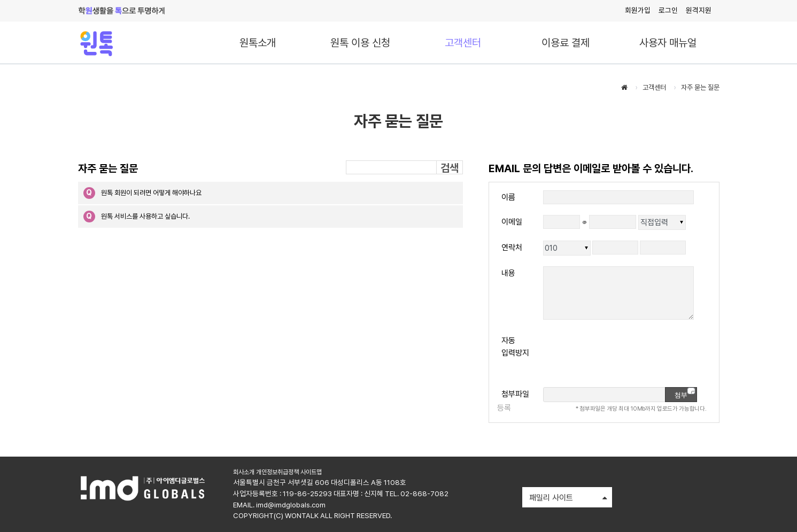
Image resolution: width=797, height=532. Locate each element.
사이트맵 (311, 472)
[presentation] (624, 356)
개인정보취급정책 (277, 472)
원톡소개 (258, 43)
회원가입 (638, 10)
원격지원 (699, 10)
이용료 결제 (566, 43)
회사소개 (244, 472)
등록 (504, 408)
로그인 (668, 10)
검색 (450, 168)
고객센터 (463, 43)
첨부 (685, 394)
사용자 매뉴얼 (668, 43)
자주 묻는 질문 (700, 87)
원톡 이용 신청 (360, 43)
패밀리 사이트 (568, 498)
